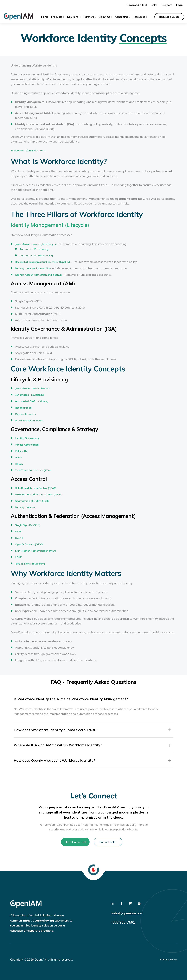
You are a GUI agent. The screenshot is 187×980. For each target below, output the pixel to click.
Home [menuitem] (45, 16)
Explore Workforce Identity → (28, 149)
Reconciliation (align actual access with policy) (43, 261)
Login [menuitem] (179, 5)
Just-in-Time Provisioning (30, 563)
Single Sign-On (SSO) (28, 524)
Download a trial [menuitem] (137, 5)
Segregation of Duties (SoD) (32, 500)
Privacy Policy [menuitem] (168, 959)
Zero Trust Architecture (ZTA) (33, 469)
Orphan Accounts (25, 413)
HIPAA (19, 463)
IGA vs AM (21, 450)
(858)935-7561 (123, 922)
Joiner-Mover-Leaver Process (32, 387)
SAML (19, 530)
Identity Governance (27, 437)
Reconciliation (23, 407)
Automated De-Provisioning (36, 254)
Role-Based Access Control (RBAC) (36, 487)
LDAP (18, 556)
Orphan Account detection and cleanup (38, 274)
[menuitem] (58, 16)
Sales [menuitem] (154, 5)
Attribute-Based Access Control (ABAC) (39, 493)
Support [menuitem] (167, 5)
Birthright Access (25, 506)
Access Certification (27, 444)
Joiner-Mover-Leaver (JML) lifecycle (36, 243)
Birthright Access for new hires (33, 267)
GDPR (19, 456)
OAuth (19, 537)
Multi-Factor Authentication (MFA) (36, 550)
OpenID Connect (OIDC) (29, 543)
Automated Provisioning (34, 248)
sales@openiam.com (128, 913)
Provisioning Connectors (29, 419)
